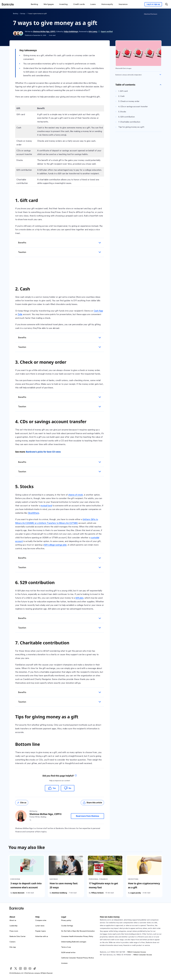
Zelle (20, 314)
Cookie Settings (67, 926)
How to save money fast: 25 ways (64, 885)
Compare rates (41, 920)
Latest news (40, 926)
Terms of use (66, 947)
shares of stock (76, 495)
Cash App (98, 311)
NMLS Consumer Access (137, 952)
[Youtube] (30, 968)
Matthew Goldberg (59, 893)
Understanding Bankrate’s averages (74, 942)
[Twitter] (16, 968)
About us (13, 920)
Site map (13, 947)
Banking (16, 14)
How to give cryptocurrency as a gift (144, 885)
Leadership (13, 926)
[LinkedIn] (25, 968)
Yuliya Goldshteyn (71, 31)
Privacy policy (66, 920)
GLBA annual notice (68, 953)
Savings (23, 14)
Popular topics (41, 931)
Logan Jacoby (136, 893)
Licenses (64, 963)
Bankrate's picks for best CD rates (43, 452)
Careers (12, 942)
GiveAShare (34, 513)
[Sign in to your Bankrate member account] (153, 4)
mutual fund (46, 506)
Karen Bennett (19, 893)
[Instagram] (20, 968)
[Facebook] (11, 968)
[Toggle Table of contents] (161, 85)
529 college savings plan (55, 545)
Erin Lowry (93, 31)
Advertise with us (42, 936)
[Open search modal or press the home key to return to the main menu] (166, 4)
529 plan (79, 598)
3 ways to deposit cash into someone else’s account (26, 885)
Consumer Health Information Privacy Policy (77, 936)
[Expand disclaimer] (160, 75)
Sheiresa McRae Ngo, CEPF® (44, 31)
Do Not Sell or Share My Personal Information (78, 931)
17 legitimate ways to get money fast (103, 885)
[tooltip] (76, 776)
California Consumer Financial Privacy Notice (77, 958)
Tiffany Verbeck (97, 893)
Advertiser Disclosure (151, 14)
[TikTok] (35, 968)
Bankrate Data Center (18, 936)
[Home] (8, 4)
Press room (14, 931)
